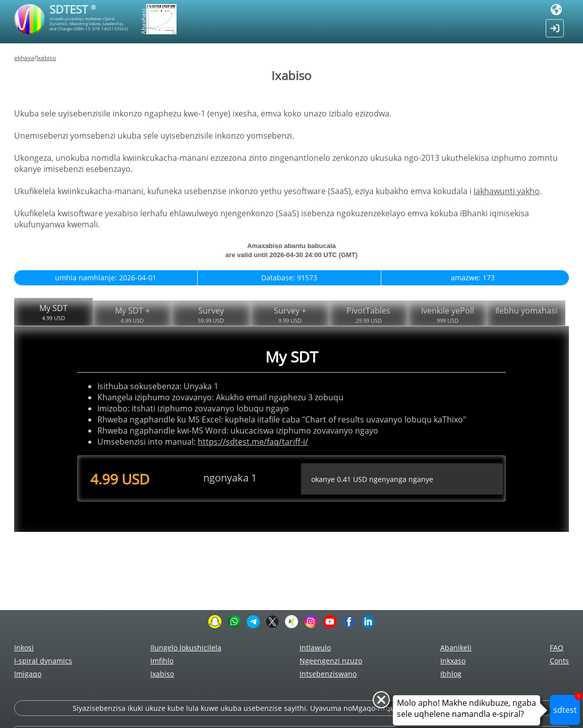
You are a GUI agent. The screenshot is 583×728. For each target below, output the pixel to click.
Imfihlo (162, 661)
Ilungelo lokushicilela (186, 648)
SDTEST (73, 9)
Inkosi (24, 648)
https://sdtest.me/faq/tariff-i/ (253, 442)
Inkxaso (453, 661)
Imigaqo (28, 674)
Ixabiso (46, 58)
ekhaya (24, 58)
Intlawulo (315, 648)
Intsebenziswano (328, 674)
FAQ (557, 648)
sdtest (567, 705)
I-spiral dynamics (43, 661)
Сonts (559, 661)
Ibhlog (451, 674)
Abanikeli (456, 648)
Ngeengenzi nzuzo (331, 661)
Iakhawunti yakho (507, 191)
